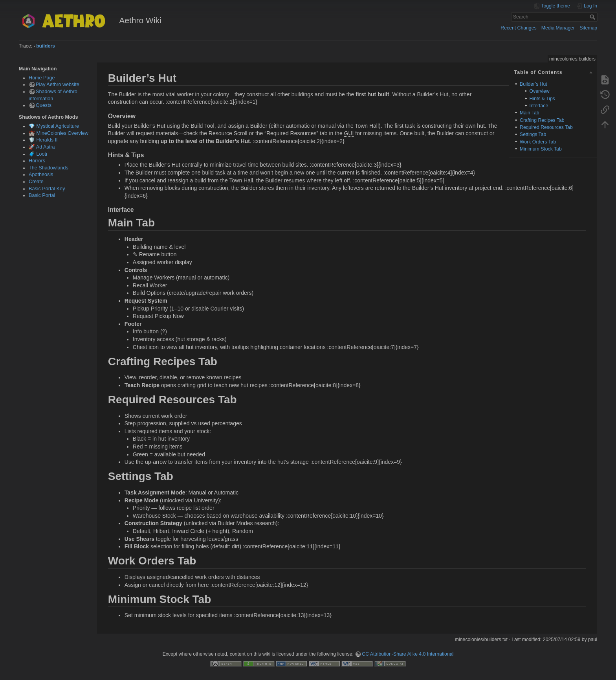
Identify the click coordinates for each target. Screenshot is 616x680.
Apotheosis (41, 175)
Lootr (42, 154)
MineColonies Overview (62, 133)
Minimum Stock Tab (541, 149)
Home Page (42, 78)
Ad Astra (46, 147)
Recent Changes (518, 28)
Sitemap (588, 28)
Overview (540, 91)
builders (46, 46)
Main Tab (530, 113)
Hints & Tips (542, 99)
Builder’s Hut (533, 84)
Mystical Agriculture (58, 126)
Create (36, 182)
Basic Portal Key (47, 189)
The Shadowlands (49, 168)
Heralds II (47, 140)
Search (593, 17)
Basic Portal (42, 195)
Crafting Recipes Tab (542, 120)
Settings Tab (533, 134)
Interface (539, 106)
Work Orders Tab (538, 142)
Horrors (37, 161)
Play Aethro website (58, 85)
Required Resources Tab (546, 127)
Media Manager (558, 28)
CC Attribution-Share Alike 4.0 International (408, 654)
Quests (44, 105)
